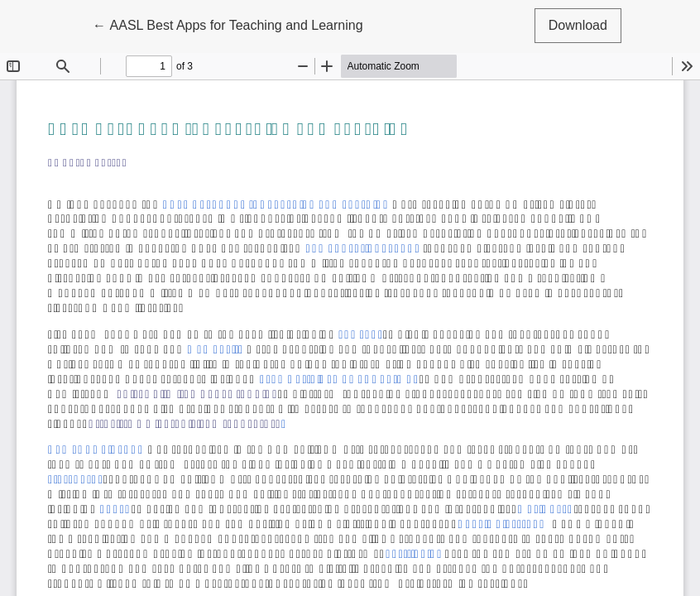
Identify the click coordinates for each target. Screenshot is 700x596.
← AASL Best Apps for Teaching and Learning (228, 24)
